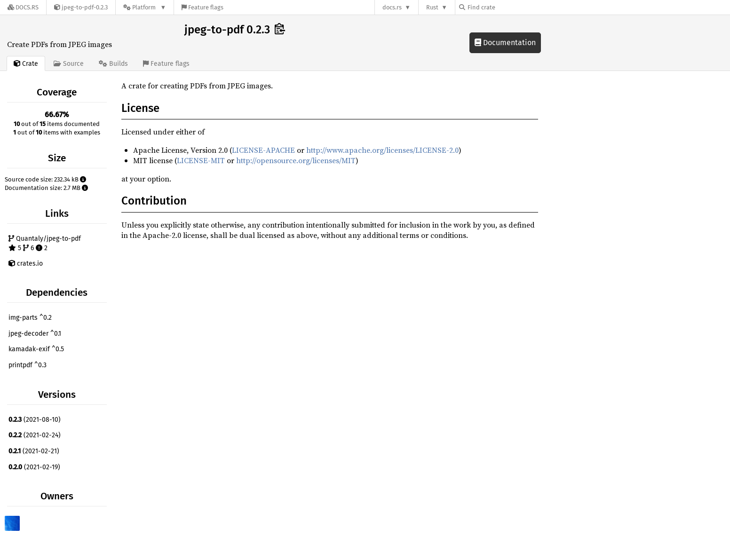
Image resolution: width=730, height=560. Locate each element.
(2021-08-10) (35, 420)
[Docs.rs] (23, 7)
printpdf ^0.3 (28, 365)
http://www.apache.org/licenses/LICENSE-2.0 (382, 150)
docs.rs (392, 7)
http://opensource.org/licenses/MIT (296, 160)
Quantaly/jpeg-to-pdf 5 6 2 (45, 243)
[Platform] (145, 7)
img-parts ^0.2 (30, 318)
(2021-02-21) (34, 451)
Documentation (505, 43)
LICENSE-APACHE (263, 150)
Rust (432, 7)
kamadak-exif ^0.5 (36, 349)
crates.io (26, 264)
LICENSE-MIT (201, 160)
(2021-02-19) (34, 467)
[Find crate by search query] (506, 7)
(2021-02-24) (35, 435)
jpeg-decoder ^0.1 (35, 334)
